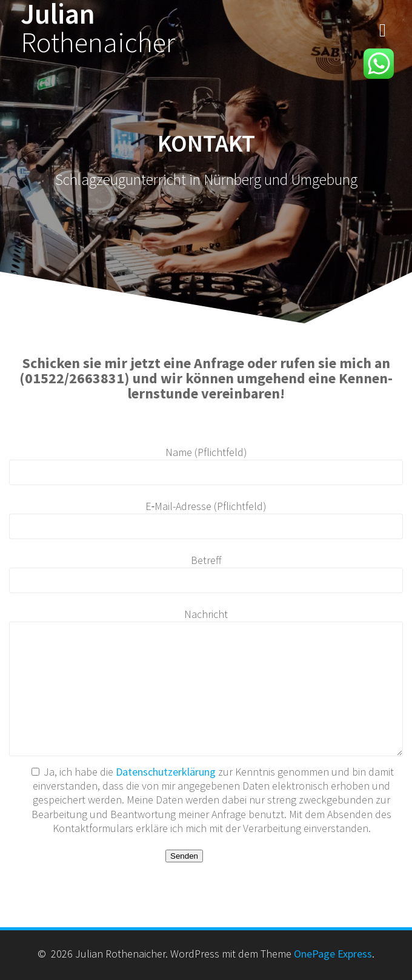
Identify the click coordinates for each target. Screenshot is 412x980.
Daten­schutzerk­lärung (167, 772)
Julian (98, 29)
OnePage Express (333, 954)
